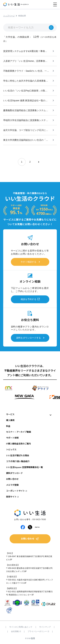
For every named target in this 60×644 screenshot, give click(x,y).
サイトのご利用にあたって (21, 627)
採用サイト (11, 497)
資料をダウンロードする (28, 338)
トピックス (11, 450)
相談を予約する (28, 299)
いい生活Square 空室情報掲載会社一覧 (24, 467)
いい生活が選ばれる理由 (18, 456)
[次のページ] (38, 162)
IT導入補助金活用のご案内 (18, 444)
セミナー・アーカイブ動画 (18, 432)
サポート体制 (12, 438)
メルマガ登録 (12, 485)
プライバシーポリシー (38, 631)
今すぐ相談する (28, 262)
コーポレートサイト (15, 491)
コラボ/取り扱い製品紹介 (18, 461)
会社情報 (16, 631)
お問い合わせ (12, 479)
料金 (8, 426)
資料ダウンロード (14, 473)
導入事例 (10, 420)
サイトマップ (45, 627)
